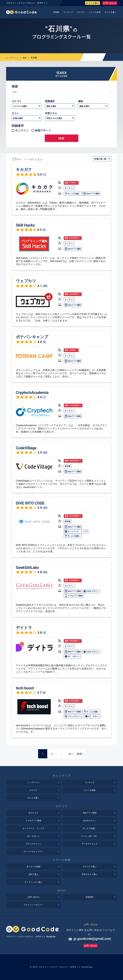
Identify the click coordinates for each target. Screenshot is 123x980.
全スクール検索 (33, 867)
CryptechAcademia (32, 393)
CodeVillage (26, 448)
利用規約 (90, 897)
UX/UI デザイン (91, 591)
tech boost (25, 688)
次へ (71, 754)
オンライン (22, 130)
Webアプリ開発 (91, 194)
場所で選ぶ (33, 874)
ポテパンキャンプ (32, 337)
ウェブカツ (26, 281)
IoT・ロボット (72, 656)
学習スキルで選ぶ (90, 874)
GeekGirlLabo (27, 568)
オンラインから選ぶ (33, 882)
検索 (25, 58)
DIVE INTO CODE (30, 503)
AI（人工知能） (73, 194)
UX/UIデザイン (90, 821)
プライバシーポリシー (33, 905)
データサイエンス (90, 844)
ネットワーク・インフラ (76, 531)
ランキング (68, 12)
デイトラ (24, 628)
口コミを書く (93, 3)
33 (45, 452)
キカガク (24, 169)
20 (45, 572)
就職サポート (43, 130)
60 (45, 286)
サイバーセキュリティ (33, 852)
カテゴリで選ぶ (90, 867)
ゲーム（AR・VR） (90, 836)
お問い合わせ (110, 3)
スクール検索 (95, 12)
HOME (56, 12)
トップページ (12, 58)
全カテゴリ (33, 813)
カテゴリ (81, 12)
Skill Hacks (25, 225)
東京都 (68, 466)
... (62, 754)
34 (45, 508)
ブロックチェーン (74, 716)
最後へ (80, 754)
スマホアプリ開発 (74, 596)
